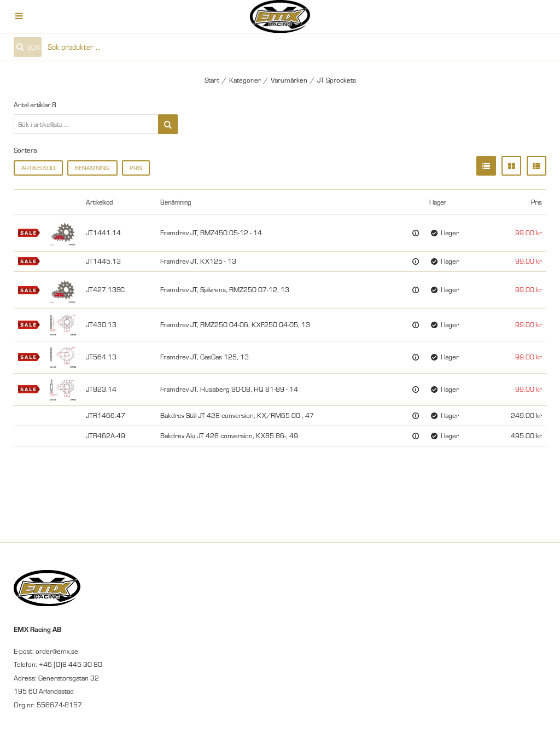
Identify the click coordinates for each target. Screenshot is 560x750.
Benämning (92, 168)
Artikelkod (38, 168)
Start (212, 80)
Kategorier (245, 80)
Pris (136, 168)
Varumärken (289, 80)
